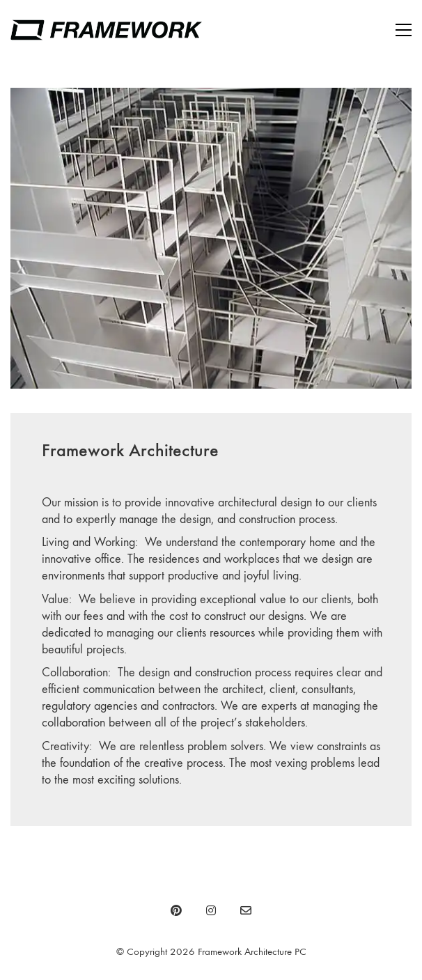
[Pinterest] (176, 910)
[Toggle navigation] (404, 30)
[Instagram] (211, 910)
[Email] (246, 910)
